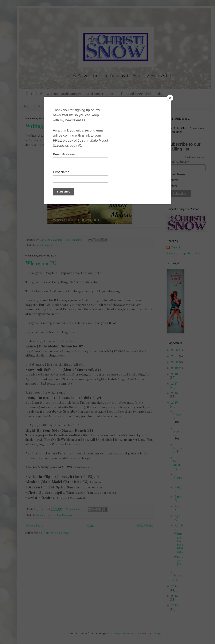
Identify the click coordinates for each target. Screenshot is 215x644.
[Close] (170, 98)
